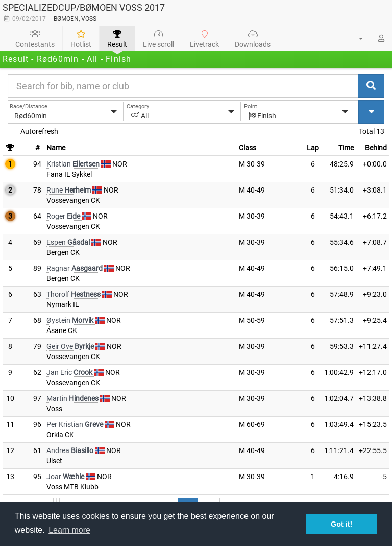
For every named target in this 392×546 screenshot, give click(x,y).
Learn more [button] (69, 530)
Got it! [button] (341, 524)
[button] (355, 38)
